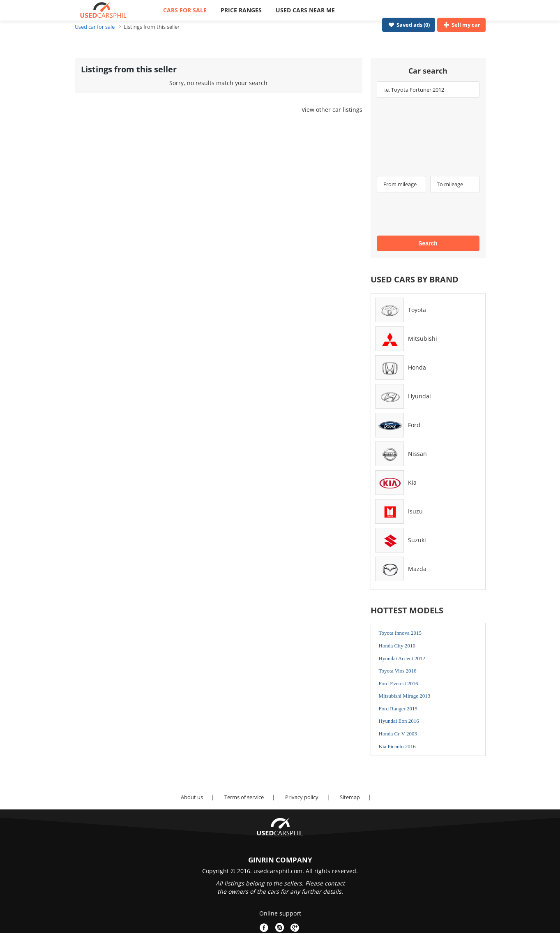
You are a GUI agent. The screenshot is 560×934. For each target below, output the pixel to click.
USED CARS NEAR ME (305, 10)
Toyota (417, 310)
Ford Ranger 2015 (398, 709)
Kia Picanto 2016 (397, 746)
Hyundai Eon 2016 (399, 721)
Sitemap (350, 797)
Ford (414, 425)
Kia (412, 482)
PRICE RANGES (241, 10)
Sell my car (461, 25)
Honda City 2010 (397, 646)
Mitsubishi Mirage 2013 (405, 696)
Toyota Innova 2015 (400, 633)
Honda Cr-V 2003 (398, 734)
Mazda (417, 569)
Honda (417, 367)
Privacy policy (302, 797)
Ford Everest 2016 (399, 683)
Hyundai (419, 396)
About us (192, 797)
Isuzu (415, 511)
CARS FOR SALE (185, 10)
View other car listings (332, 110)
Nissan (417, 454)
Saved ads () (408, 25)
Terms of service (244, 797)
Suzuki (417, 540)
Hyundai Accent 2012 (402, 658)
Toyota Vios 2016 (398, 671)
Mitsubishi (423, 339)
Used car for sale (95, 27)
